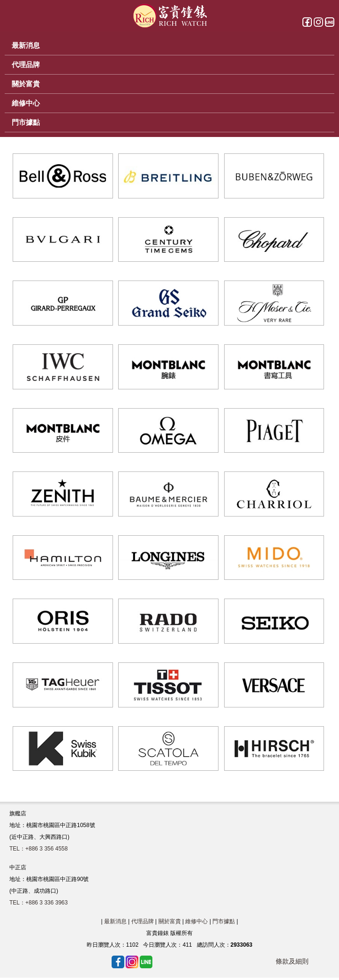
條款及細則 (292, 961)
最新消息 (115, 921)
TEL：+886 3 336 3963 (38, 903)
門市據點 (224, 921)
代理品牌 (143, 921)
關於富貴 (170, 921)
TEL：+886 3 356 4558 (38, 849)
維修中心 (196, 921)
